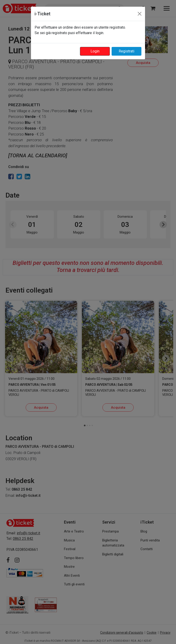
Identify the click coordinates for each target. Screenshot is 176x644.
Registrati (126, 51)
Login (95, 51)
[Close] (140, 14)
